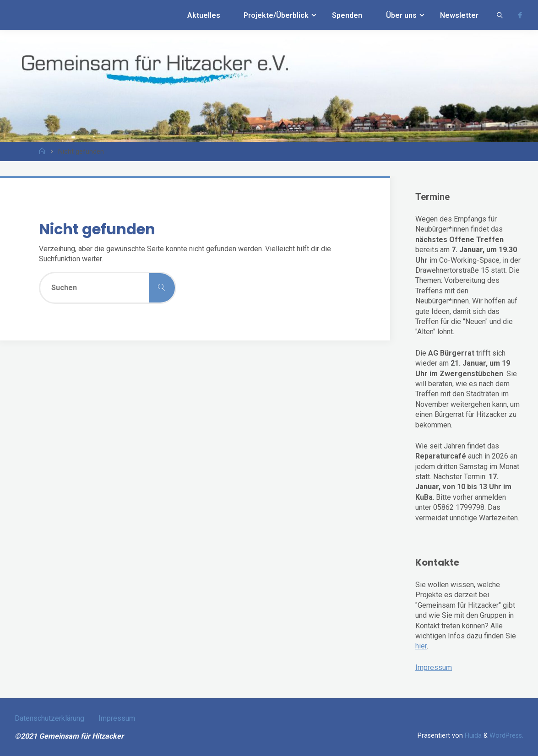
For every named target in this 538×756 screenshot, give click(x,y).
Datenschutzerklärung (49, 718)
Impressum (434, 667)
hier (421, 646)
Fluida (472, 736)
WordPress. (506, 736)
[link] (500, 15)
